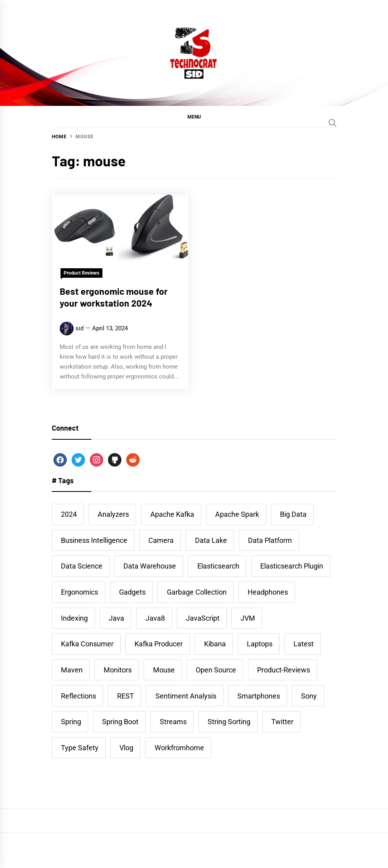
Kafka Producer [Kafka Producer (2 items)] (159, 644)
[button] (194, 117)
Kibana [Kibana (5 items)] (215, 644)
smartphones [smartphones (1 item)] (259, 696)
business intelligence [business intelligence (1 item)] (94, 540)
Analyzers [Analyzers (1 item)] (113, 514)
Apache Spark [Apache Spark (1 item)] (237, 514)
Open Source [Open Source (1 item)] (216, 670)
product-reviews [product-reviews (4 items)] (284, 670)
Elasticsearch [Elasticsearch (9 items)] (218, 566)
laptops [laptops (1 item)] (260, 644)
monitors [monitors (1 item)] (118, 670)
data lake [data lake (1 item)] (211, 540)
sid (79, 328)
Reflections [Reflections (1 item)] (79, 696)
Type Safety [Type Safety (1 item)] (80, 748)
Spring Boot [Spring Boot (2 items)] (120, 722)
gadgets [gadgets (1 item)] (132, 592)
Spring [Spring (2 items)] (71, 722)
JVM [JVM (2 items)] (248, 618)
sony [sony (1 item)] (309, 696)
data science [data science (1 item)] (82, 566)
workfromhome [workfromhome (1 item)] (179, 748)
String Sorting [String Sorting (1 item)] (229, 722)
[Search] (333, 123)
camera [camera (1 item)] (161, 540)
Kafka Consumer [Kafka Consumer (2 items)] (87, 644)
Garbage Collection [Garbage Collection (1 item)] (197, 592)
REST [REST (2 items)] (126, 696)
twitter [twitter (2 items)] (282, 722)
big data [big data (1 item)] (293, 514)
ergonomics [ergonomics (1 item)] (79, 592)
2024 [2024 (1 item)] (69, 514)
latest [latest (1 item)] (304, 644)
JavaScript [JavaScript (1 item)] (203, 618)
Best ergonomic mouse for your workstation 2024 (114, 297)
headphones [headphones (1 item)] (268, 592)
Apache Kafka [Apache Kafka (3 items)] (172, 514)
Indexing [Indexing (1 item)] (74, 618)
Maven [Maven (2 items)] (72, 670)
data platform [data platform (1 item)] (270, 540)
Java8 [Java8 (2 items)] (155, 618)
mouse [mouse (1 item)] (164, 670)
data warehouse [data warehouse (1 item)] (150, 566)
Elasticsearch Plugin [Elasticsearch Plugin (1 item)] (292, 566)
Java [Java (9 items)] (116, 618)
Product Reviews (81, 273)
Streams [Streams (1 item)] (173, 722)
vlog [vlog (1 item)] (126, 748)
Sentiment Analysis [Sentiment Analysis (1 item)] (186, 696)
